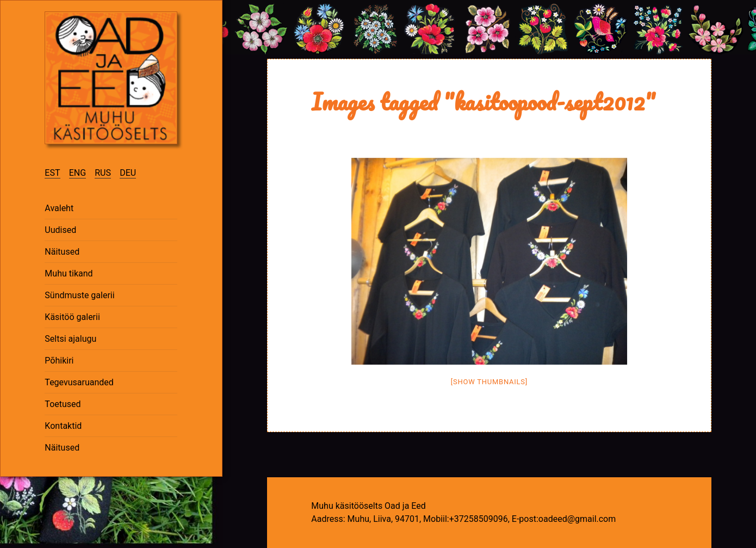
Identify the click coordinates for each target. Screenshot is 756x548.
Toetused (63, 404)
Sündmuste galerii (79, 295)
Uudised (60, 230)
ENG (78, 173)
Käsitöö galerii (72, 317)
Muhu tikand (69, 273)
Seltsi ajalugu (70, 339)
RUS (103, 173)
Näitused (62, 252)
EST (52, 173)
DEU (128, 173)
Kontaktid (63, 426)
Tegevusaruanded (79, 382)
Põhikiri (59, 361)
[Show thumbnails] (489, 382)
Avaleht (59, 208)
